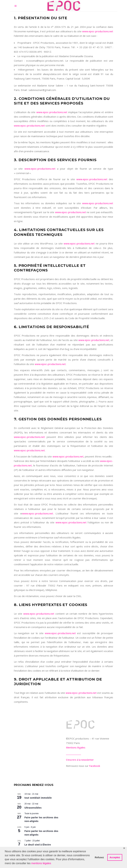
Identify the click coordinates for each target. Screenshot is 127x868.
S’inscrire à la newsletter (80, 760)
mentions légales (41, 863)
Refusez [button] (99, 857)
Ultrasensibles (33, 808)
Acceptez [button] (115, 857)
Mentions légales (76, 747)
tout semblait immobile (38, 798)
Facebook (95, 766)
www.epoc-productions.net (98, 31)
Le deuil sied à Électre (38, 845)
